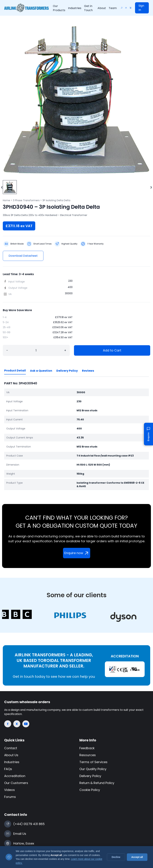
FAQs (8, 769)
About (102, 8)
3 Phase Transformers (26, 200)
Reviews (88, 371)
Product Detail (15, 371)
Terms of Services (93, 762)
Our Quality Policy (93, 769)
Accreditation (15, 776)
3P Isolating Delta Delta (56, 200)
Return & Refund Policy (97, 783)
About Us (11, 755)
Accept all (137, 857)
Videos (10, 790)
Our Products (59, 8)
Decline (116, 857)
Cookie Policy (90, 790)
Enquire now (77, 553)
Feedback (87, 748)
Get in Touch (88, 8)
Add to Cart (112, 350)
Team (113, 8)
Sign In (141, 8)
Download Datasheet (23, 256)
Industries (75, 8)
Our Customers (16, 783)
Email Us (20, 834)
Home (6, 200)
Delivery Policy (67, 371)
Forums (10, 797)
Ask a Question (41, 371)
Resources (88, 755)
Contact (11, 748)
